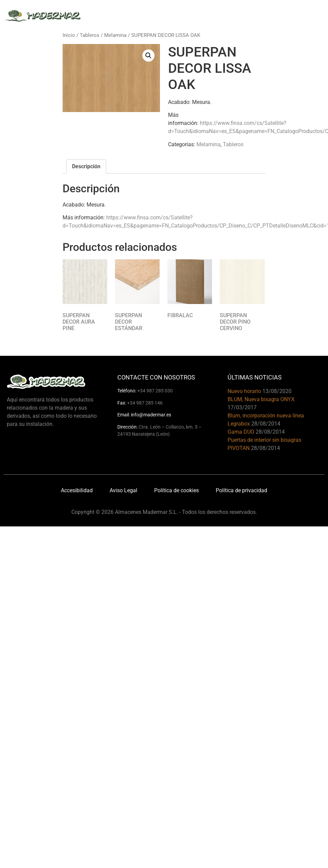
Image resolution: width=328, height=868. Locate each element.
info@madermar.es (151, 415)
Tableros (90, 35)
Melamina (115, 35)
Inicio (69, 35)
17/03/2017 (242, 407)
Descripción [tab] (86, 166)
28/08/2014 (266, 424)
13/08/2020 (277, 391)
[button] (148, 56)
